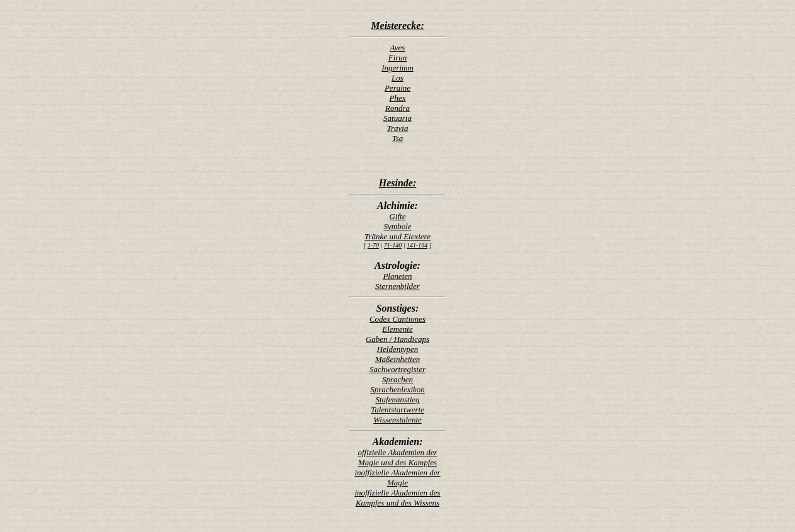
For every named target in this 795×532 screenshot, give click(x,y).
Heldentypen (398, 349)
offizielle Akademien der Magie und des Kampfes (397, 457)
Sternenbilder (397, 286)
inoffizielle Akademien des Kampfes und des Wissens (397, 498)
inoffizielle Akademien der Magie (397, 478)
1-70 (373, 245)
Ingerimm (397, 68)
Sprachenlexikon (397, 389)
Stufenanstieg (397, 399)
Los (397, 78)
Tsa (398, 138)
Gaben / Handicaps (397, 339)
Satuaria (397, 118)
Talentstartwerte (397, 410)
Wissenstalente (397, 420)
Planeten (397, 276)
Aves (398, 48)
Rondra (397, 108)
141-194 (417, 245)
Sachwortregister (397, 369)
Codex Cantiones (397, 319)
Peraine (397, 88)
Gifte (398, 216)
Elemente (397, 329)
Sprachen (397, 379)
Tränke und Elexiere (397, 236)
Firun (398, 58)
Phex (398, 98)
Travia (398, 128)
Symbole (397, 226)
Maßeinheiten (397, 359)
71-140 (393, 245)
